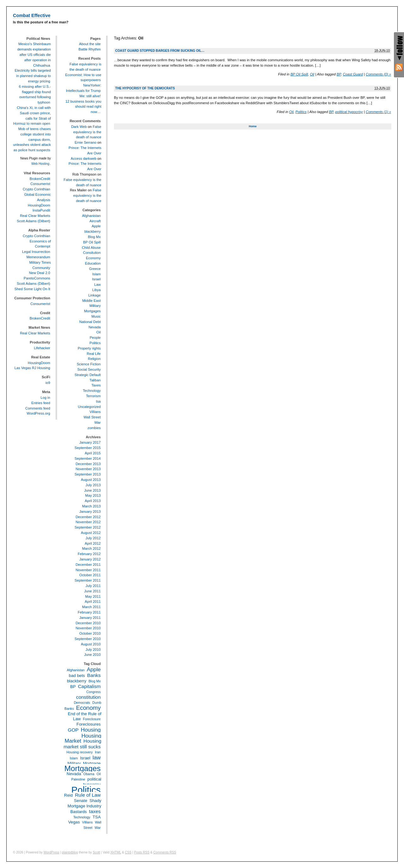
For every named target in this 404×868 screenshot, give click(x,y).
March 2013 (91, 506)
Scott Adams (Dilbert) (33, 221)
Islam (96, 274)
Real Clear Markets (35, 216)
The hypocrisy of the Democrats (145, 88)
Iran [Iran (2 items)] (98, 752)
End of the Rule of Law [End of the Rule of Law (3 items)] (85, 716)
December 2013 (88, 464)
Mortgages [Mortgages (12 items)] (83, 768)
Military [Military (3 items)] (74, 763)
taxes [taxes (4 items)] (95, 811)
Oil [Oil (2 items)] (99, 774)
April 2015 (93, 453)
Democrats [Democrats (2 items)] (82, 703)
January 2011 (90, 618)
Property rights (89, 348)
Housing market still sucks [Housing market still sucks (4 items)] (82, 744)
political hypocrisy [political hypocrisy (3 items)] (92, 782)
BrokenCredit (40, 179)
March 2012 (91, 548)
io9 (48, 383)
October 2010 (90, 633)
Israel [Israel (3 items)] (85, 758)
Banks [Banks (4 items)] (94, 675)
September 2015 (88, 448)
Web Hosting (40, 164)
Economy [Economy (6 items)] (88, 708)
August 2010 (91, 644)
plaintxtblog (70, 852)
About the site (90, 44)
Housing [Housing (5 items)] (91, 730)
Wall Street (92, 417)
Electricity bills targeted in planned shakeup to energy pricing (33, 76)
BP (339, 74)
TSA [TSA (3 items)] (97, 817)
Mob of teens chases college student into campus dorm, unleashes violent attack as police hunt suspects (32, 139)
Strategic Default (88, 375)
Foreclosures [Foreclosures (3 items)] (89, 724)
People (95, 338)
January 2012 (90, 559)
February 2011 (89, 612)
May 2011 (93, 596)
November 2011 (88, 570)
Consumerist (40, 184)
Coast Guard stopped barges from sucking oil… (160, 51)
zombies (94, 428)
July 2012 (93, 538)
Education (93, 263)
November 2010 (88, 628)
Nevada (95, 327)
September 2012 (88, 527)
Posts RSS (142, 852)
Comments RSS (165, 852)
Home (253, 126)
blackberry (92, 231)
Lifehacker (42, 348)
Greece (95, 269)
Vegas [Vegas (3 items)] (74, 822)
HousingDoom (39, 205)
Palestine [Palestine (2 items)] (78, 779)
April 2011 (93, 602)
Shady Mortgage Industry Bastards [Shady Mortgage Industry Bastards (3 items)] (84, 806)
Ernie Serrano (85, 142)
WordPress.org (39, 413)
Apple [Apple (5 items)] (94, 669)
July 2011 (93, 586)
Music (96, 316)
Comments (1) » (378, 112)
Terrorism (93, 396)
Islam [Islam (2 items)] (74, 758)
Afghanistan (91, 216)
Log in (45, 398)
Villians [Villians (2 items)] (87, 822)
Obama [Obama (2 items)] (89, 774)
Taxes (96, 385)
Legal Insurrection (36, 252)
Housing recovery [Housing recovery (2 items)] (80, 752)
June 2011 (92, 591)
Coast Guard (353, 74)
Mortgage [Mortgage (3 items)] (92, 763)
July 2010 (93, 650)
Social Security (89, 369)
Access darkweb (83, 159)
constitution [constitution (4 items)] (88, 697)
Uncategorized (89, 407)
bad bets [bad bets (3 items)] (77, 676)
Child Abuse (91, 248)
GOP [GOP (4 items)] (73, 730)
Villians (95, 412)
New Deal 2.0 (40, 273)
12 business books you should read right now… (83, 107)
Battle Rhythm (90, 49)
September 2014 (88, 458)
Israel (96, 279)
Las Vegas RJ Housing (32, 368)
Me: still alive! (90, 96)
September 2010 (88, 639)
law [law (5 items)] (97, 757)
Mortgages (92, 311)
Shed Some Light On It (32, 289)
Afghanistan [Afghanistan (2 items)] (76, 670)
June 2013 (92, 490)
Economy (93, 258)
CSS (128, 852)
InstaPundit (41, 210)
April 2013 (93, 501)
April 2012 (93, 543)
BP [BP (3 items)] (73, 687)
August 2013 (91, 480)
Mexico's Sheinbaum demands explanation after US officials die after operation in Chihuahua (34, 54)
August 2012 (91, 533)
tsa (98, 401)
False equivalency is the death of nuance (87, 132)
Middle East (92, 301)
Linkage (95, 295)
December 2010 (88, 623)
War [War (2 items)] (98, 828)
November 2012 (88, 522)
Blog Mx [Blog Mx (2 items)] (95, 681)
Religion (94, 359)
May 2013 (93, 495)
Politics (301, 112)
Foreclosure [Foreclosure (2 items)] (92, 719)
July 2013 (93, 485)
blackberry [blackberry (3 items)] (77, 681)
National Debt (90, 322)
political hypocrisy (349, 112)
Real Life (94, 354)
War (98, 422)
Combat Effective (32, 15)
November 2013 (88, 469)
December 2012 (88, 517)
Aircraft (95, 221)
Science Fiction (89, 364)
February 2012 (89, 554)
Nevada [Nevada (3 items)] (74, 774)
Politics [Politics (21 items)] (86, 790)
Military (95, 306)
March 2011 (91, 607)
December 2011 (88, 565)
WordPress (51, 852)
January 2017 (90, 442)
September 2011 (88, 580)
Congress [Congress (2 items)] (93, 692)
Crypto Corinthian (36, 189)
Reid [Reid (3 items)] (68, 795)
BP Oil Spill (299, 74)
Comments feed (38, 408)
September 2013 (88, 474)
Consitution (92, 253)
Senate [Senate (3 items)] (80, 801)
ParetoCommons (37, 278)
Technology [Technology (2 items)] (82, 817)
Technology (92, 391)
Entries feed (41, 403)
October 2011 (90, 575)
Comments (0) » (378, 74)
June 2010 (92, 655)
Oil (312, 74)
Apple (96, 226)
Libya (96, 290)
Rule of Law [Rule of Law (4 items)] (88, 795)
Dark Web (79, 127)
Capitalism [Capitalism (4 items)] (89, 686)
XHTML (116, 852)
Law (97, 284)
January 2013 (90, 512)
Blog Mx (94, 237)
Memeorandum (38, 257)
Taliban (95, 380)
